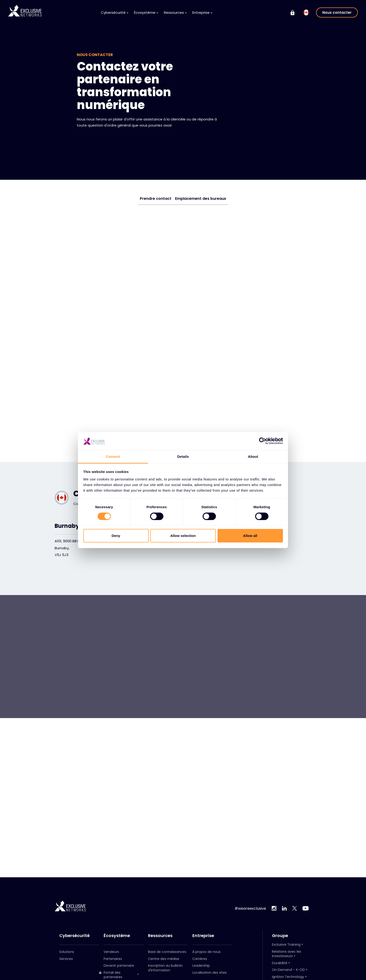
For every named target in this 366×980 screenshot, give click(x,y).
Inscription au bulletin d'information (165, 968)
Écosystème (146, 12)
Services (66, 959)
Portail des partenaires (111, 975)
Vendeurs (111, 952)
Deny (116, 536)
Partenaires (113, 959)
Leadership (201, 966)
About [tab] (253, 457)
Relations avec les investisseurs (287, 954)
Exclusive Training (286, 945)
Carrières (200, 959)
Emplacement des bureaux (201, 199)
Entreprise (202, 12)
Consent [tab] (113, 457)
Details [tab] (183, 457)
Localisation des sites (209, 973)
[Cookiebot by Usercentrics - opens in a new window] (262, 441)
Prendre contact (156, 199)
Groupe (280, 936)
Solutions (67, 952)
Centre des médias (164, 959)
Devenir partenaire (119, 966)
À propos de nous (206, 952)
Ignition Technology (288, 977)
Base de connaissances (167, 952)
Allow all (250, 536)
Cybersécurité (115, 12)
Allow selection (183, 536)
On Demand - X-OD (288, 970)
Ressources (175, 12)
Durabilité (280, 963)
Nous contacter (337, 12)
